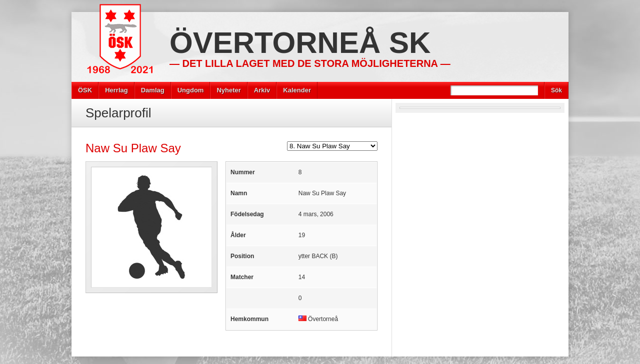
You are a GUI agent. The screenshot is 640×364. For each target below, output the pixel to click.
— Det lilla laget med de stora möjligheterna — (310, 63)
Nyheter (228, 90)
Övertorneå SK (300, 43)
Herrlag (116, 90)
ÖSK (85, 90)
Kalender (297, 90)
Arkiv (262, 90)
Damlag (153, 90)
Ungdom (191, 90)
